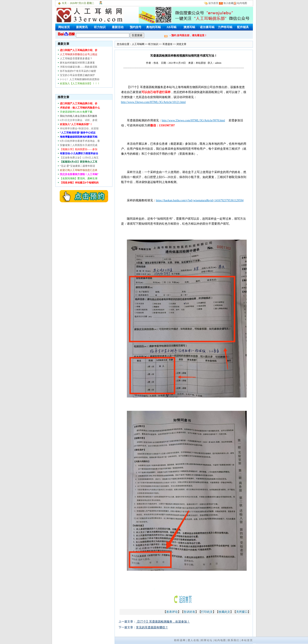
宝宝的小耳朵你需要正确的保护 (77, 75)
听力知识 (100, 27)
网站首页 (64, 27)
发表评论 (172, 612)
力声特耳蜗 (225, 27)
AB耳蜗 (171, 27)
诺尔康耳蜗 (207, 27)
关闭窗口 (242, 612)
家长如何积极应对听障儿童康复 (77, 63)
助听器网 (180, 640)
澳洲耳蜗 (189, 27)
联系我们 (234, 640)
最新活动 (118, 27)
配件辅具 (243, 27)
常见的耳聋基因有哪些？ (152, 627)
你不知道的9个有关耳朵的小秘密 (78, 71)
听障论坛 (207, 640)
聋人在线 (193, 640)
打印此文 (207, 612)
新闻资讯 (82, 27)
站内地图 (242, 3)
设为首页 (213, 3)
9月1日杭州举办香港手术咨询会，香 (80, 141)
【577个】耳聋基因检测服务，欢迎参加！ (163, 622)
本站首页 (247, 640)
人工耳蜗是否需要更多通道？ (76, 59)
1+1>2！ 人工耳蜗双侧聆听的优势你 (80, 79)
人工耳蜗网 (138, 44)
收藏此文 (224, 612)
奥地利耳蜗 (153, 27)
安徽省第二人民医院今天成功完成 (79, 145)
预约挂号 (136, 27)
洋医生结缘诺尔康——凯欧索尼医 (79, 67)
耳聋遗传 (167, 44)
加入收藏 (228, 3)
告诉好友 (189, 612)
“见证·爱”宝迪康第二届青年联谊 (78, 166)
